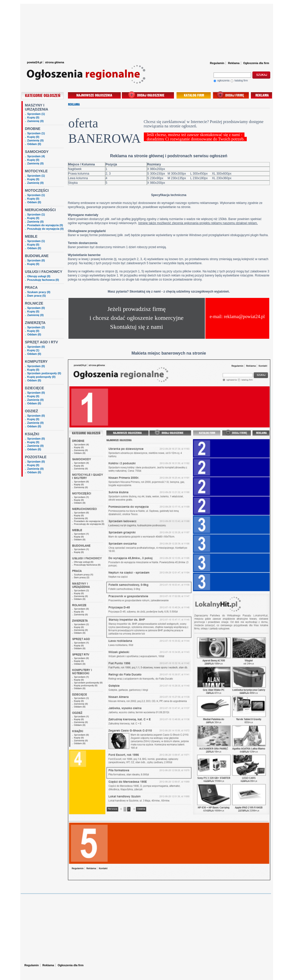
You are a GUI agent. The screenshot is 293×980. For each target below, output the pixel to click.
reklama (261, 95)
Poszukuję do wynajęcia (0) (45, 229)
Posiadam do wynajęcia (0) (45, 225)
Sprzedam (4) (36, 156)
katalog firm (239, 81)
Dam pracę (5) (37, 296)
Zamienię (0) (36, 121)
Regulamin (217, 63)
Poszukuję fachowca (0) (43, 280)
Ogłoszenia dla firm (256, 63)
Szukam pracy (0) (39, 292)
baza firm (193, 95)
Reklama (234, 63)
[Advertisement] (147, 31)
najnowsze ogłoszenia (95, 95)
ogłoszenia (222, 81)
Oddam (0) (34, 144)
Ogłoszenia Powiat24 (87, 18)
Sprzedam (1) (36, 114)
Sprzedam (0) (36, 260)
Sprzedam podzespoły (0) (44, 373)
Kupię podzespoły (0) (42, 377)
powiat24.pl (35, 62)
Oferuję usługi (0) (39, 276)
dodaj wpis (231, 95)
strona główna (55, 62)
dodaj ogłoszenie (148, 95)
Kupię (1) (33, 350)
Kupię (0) (33, 117)
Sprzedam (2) (36, 327)
